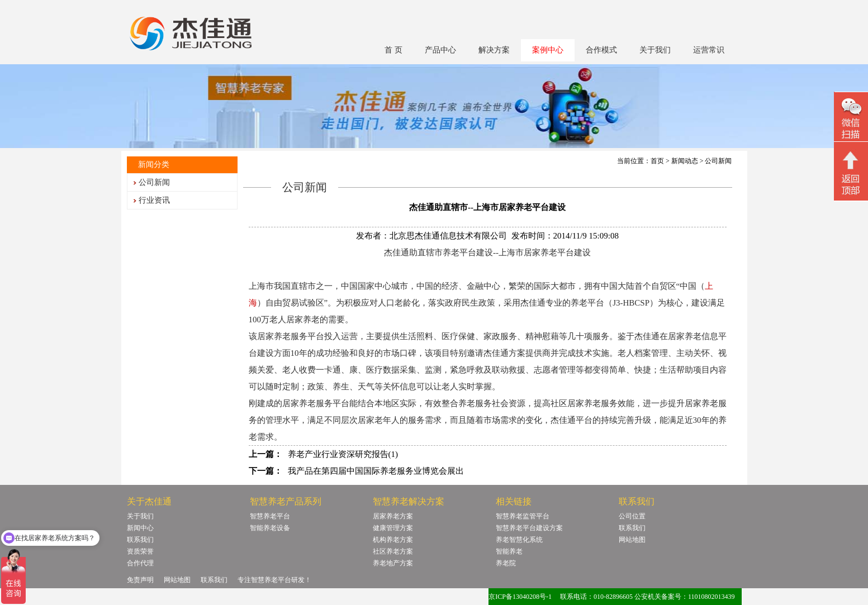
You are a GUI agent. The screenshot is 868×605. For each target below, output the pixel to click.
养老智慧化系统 (519, 540)
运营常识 (709, 50)
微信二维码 (851, 118)
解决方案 (494, 50)
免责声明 (140, 580)
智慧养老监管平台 (523, 516)
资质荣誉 (140, 551)
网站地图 (632, 540)
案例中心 (548, 50)
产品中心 (440, 50)
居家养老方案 (393, 516)
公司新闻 (154, 182)
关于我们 (655, 50)
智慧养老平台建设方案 (529, 528)
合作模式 (601, 50)
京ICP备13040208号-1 (520, 597)
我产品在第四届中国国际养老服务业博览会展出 (376, 471)
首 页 (393, 50)
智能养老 (509, 551)
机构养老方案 (393, 540)
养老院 (506, 563)
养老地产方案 (393, 563)
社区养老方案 (393, 551)
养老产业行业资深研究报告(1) (343, 454)
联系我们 (140, 540)
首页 (657, 161)
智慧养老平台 (270, 516)
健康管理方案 (393, 528)
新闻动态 (685, 161)
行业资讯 (154, 200)
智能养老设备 (270, 528)
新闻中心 (140, 528)
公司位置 (632, 516)
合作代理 (140, 563)
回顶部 (851, 173)
